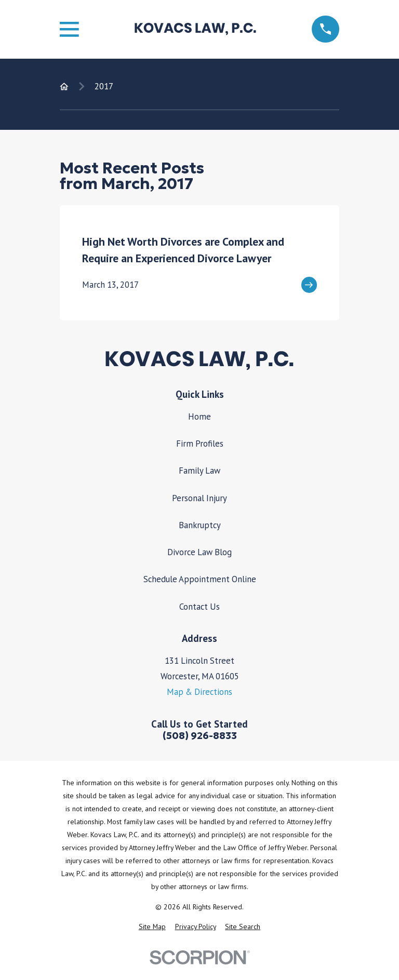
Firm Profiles (200, 444)
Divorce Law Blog (199, 552)
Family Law (199, 471)
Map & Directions (199, 692)
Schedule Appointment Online (200, 579)
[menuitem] (152, 927)
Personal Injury (199, 498)
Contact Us (199, 607)
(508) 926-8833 (200, 736)
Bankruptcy (200, 525)
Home (199, 417)
